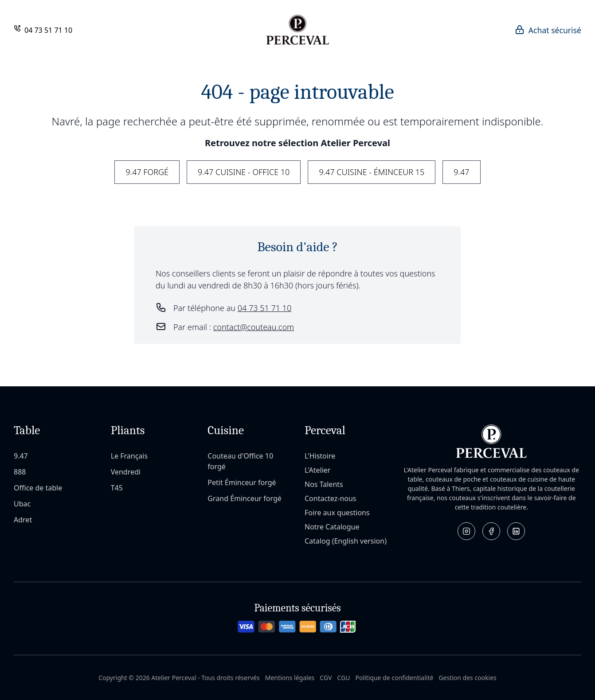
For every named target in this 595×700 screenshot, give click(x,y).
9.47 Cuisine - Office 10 (244, 172)
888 (20, 472)
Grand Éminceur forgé (245, 498)
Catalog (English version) (346, 541)
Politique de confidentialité (394, 678)
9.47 (461, 172)
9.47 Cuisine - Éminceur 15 (372, 172)
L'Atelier (318, 470)
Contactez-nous (331, 498)
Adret (23, 520)
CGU (343, 678)
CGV (326, 678)
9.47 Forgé (147, 172)
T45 (117, 488)
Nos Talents (324, 484)
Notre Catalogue (332, 527)
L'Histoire (320, 456)
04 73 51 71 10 (48, 30)
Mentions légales (290, 678)
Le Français (129, 456)
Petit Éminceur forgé (242, 482)
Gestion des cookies (467, 678)
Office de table (38, 488)
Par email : (234, 327)
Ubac (22, 504)
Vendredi (126, 472)
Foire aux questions (337, 513)
